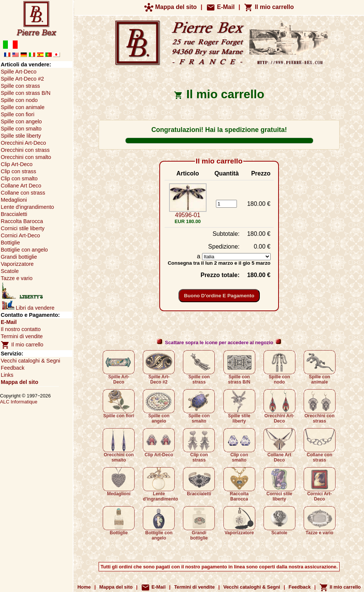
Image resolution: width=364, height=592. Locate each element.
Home (84, 587)
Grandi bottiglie (199, 523)
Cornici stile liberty (279, 484)
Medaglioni (119, 482)
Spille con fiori (119, 404)
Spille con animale (320, 367)
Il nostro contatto (21, 329)
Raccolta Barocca (239, 484)
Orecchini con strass (320, 406)
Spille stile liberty (239, 406)
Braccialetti (199, 482)
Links (7, 375)
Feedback (13, 368)
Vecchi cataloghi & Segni (30, 361)
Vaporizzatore (239, 521)
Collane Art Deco (279, 445)
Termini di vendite (22, 336)
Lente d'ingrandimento (160, 484)
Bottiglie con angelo (159, 523)
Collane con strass (320, 445)
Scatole (279, 521)
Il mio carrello (269, 7)
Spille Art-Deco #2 (159, 367)
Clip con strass (199, 445)
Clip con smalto (239, 445)
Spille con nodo (279, 367)
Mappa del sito (171, 7)
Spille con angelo (159, 406)
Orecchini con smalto (119, 445)
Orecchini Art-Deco (279, 406)
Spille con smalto (199, 406)
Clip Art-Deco (159, 443)
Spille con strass (199, 367)
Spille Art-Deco (119, 367)
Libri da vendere (28, 308)
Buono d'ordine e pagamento (219, 296)
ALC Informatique (19, 402)
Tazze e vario (320, 521)
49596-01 (188, 215)
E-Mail (220, 7)
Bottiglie (119, 521)
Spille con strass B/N (239, 367)
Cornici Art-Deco (320, 484)
